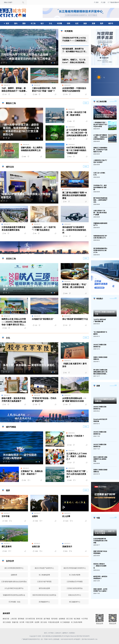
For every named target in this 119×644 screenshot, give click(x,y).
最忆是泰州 (7, 546)
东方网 (22, 622)
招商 (69, 23)
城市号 (111, 23)
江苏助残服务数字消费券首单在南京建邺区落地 (13, 229)
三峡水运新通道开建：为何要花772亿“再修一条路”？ (44, 89)
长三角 (33, 23)
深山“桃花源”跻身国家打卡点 (75, 319)
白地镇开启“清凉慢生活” (43, 319)
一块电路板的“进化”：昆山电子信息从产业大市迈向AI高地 (100, 124)
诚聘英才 (65, 633)
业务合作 (58, 633)
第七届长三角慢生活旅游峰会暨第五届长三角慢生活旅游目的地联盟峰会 (100, 372)
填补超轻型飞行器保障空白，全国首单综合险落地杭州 (74, 230)
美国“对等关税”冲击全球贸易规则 (100, 552)
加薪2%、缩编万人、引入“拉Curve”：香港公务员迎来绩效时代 (74, 61)
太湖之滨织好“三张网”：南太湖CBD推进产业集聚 (100, 213)
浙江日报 (69, 619)
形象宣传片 (67, 546)
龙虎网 (37, 622)
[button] (51, 63)
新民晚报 (21, 619)
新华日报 (39, 619)
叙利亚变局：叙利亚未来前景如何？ (100, 577)
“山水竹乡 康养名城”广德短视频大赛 (100, 320)
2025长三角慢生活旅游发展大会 (105, 313)
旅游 (85, 23)
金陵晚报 (62, 619)
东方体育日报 (30, 619)
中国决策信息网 (54, 622)
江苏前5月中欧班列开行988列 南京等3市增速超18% (105, 116)
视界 (102, 23)
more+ (86, 166)
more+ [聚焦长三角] (86, 103)
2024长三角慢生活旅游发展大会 (100, 346)
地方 (42, 23)
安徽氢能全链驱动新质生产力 (100, 224)
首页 (7, 23)
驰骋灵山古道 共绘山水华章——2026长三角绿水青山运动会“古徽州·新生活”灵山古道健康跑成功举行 (14, 322)
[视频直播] (116, 385)
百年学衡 (6, 516)
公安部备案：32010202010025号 (63, 639)
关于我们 (51, 633)
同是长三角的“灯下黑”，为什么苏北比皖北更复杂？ (77, 474)
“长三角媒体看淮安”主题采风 (100, 333)
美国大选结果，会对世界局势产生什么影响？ (100, 590)
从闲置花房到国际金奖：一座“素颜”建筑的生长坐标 (74, 400)
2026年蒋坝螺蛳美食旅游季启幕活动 (105, 400)
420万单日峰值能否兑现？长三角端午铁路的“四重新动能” (76, 150)
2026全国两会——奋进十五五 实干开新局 (105, 532)
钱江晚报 (77, 619)
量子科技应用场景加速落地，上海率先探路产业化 (100, 200)
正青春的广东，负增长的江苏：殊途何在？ (32, 473)
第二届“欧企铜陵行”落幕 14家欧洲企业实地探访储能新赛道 (74, 195)
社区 (77, 23)
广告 (86, 252)
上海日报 (13, 619)
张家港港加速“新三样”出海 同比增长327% (100, 237)
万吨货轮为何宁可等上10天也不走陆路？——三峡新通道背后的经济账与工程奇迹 (74, 39)
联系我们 (72, 633)
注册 (103, 2)
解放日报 (6, 619)
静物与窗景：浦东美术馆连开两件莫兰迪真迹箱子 (13, 400)
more (116, 101)
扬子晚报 (47, 619)
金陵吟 (35, 516)
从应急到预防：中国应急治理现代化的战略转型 (74, 89)
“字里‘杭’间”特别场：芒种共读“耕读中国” (44, 400)
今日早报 (84, 619)
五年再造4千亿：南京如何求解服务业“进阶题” (100, 187)
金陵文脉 (36, 546)
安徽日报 (15, 622)
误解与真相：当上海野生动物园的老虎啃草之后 (32, 149)
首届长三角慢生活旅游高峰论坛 (100, 358)
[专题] (116, 517)
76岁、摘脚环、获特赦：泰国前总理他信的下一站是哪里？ (14, 90)
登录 (96, 2)
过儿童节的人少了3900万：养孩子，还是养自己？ (77, 456)
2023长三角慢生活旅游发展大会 (100, 445)
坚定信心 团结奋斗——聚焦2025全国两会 (100, 566)
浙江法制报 (7, 622)
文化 (50, 23)
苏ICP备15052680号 (83, 636)
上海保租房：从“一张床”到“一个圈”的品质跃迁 (44, 229)
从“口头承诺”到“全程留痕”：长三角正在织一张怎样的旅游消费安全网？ (77, 133)
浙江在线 (44, 622)
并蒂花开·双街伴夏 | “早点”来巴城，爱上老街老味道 (74, 286)
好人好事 (66, 516)
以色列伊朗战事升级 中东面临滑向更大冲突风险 (100, 541)
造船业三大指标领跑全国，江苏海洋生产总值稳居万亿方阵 (100, 150)
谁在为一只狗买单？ (75, 436)
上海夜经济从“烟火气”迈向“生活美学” (100, 161)
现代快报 (54, 619)
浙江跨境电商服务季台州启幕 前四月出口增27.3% (100, 250)
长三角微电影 (65, 622)
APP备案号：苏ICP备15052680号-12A (85, 639)
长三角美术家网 (77, 622)
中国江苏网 (29, 622)
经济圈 (59, 23)
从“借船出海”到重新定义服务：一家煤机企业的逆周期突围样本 (100, 137)
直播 (93, 23)
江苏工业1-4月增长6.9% (99, 174)
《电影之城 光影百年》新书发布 (74, 365)
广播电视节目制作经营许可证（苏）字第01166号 (37, 639)
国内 (16, 23)
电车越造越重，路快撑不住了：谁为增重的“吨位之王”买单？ (74, 50)
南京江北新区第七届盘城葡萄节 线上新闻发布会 (100, 459)
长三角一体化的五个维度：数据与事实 (76, 114)
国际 (24, 23)
